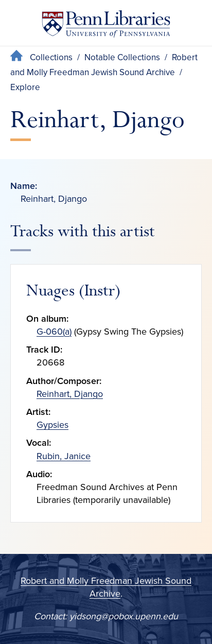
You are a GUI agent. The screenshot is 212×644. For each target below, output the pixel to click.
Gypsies (52, 425)
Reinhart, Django (70, 394)
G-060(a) (54, 332)
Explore (25, 87)
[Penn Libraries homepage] (106, 26)
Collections (51, 57)
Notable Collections (122, 57)
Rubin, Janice (64, 456)
